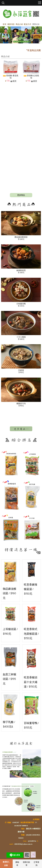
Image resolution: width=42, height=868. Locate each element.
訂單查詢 (37, 864)
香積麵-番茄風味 (11, 77)
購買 (14, 81)
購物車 (17, 864)
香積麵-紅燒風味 (31, 77)
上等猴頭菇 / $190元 (11, 621)
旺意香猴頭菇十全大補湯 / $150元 (32, 667)
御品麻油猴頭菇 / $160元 (11, 580)
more (21, 195)
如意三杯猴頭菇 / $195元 (11, 666)
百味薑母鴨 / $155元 (32, 712)
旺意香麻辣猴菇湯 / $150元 (32, 578)
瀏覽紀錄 (36, 24)
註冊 (6, 865)
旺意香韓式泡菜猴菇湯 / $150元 (32, 623)
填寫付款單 (26, 864)
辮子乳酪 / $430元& (11, 711)
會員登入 (6, 862)
